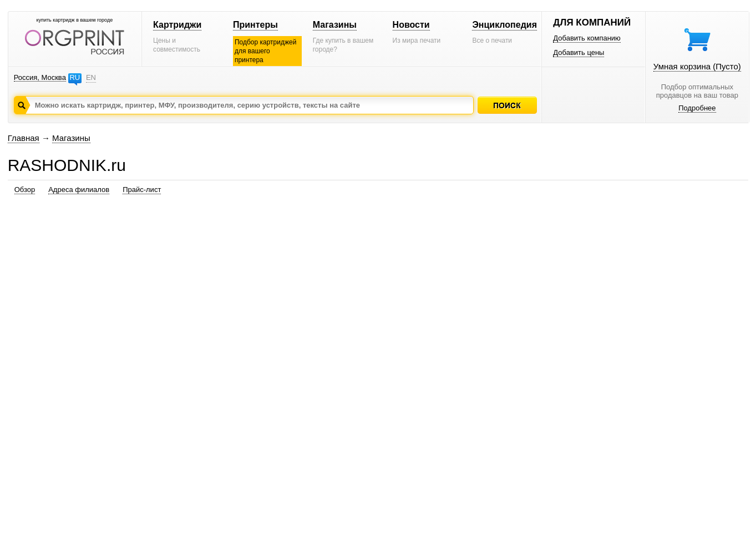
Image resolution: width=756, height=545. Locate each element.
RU (75, 77)
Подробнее (697, 108)
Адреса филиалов (79, 190)
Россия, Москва (40, 77)
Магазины (335, 25)
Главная (24, 138)
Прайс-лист (142, 190)
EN (91, 77)
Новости (411, 25)
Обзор (25, 190)
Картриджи (177, 25)
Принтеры (255, 25)
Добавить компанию (587, 38)
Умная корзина (697, 66)
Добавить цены (579, 52)
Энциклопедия (504, 25)
